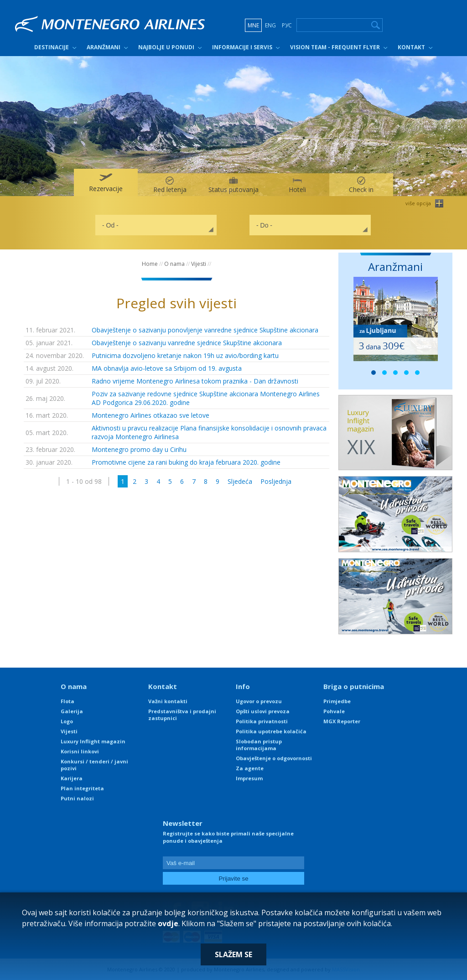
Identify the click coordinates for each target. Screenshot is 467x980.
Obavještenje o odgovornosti (274, 758)
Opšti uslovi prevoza (263, 711)
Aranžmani (104, 47)
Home (150, 264)
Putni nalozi (77, 798)
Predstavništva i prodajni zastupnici (182, 715)
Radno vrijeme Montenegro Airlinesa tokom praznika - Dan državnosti (195, 381)
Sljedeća (240, 481)
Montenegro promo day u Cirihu (139, 449)
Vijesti (199, 264)
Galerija (72, 711)
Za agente (250, 768)
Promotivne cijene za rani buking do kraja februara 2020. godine (186, 462)
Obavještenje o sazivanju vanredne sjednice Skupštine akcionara (187, 343)
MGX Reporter (342, 721)
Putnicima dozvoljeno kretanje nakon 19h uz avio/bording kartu (185, 355)
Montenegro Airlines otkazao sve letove (150, 415)
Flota (67, 701)
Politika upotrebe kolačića (271, 731)
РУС (287, 25)
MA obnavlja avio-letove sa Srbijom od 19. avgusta (167, 368)
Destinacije (52, 47)
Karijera (72, 778)
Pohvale (334, 711)
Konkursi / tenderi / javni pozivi (94, 765)
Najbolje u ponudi (166, 47)
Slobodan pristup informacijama (259, 745)
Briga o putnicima (354, 686)
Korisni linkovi (80, 751)
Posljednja (276, 481)
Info (243, 686)
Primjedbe (337, 701)
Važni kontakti (168, 701)
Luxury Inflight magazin (93, 741)
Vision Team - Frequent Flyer (335, 47)
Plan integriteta (82, 788)
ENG (270, 25)
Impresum (249, 778)
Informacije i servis (242, 47)
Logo (67, 721)
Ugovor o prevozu (259, 701)
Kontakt (411, 47)
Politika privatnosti (262, 721)
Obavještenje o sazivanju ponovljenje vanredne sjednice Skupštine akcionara (205, 330)
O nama (174, 264)
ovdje (168, 923)
